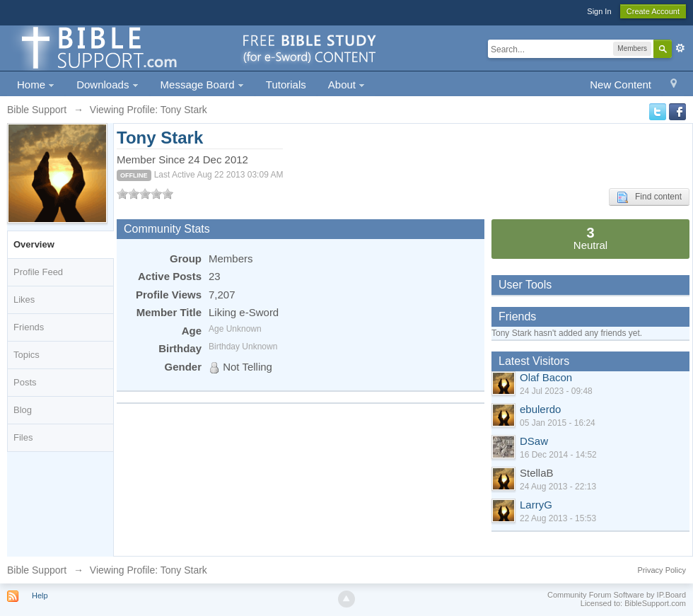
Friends (29, 327)
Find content (649, 197)
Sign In (599, 11)
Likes (24, 300)
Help (40, 595)
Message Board (202, 85)
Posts (25, 382)
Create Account (653, 11)
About (346, 85)
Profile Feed (38, 272)
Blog (23, 410)
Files (23, 437)
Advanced (680, 48)
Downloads (107, 85)
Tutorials (286, 85)
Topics (27, 355)
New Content (621, 85)
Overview (34, 244)
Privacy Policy (662, 570)
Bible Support (37, 570)
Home (36, 85)
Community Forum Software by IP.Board (617, 595)
